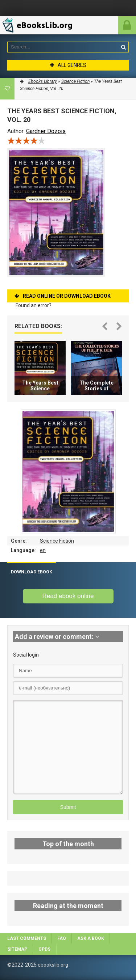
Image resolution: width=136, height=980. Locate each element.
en (43, 550)
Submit (68, 807)
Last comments (27, 938)
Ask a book (91, 938)
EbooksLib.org (42, 25)
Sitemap (17, 949)
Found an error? (34, 305)
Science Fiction (57, 541)
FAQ (62, 938)
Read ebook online (68, 596)
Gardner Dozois (46, 131)
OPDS (44, 949)
